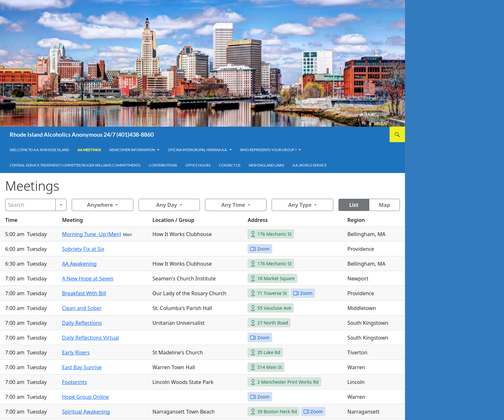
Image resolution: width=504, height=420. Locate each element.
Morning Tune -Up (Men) (92, 234)
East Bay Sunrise (82, 367)
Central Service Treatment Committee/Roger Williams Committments (75, 165)
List (354, 205)
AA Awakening (79, 264)
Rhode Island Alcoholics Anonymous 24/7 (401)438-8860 (82, 134)
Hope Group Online (85, 397)
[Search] (30, 205)
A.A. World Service (310, 165)
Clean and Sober (82, 308)
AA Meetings (89, 150)
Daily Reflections (82, 323)
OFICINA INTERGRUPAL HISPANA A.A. (198, 150)
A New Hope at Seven (88, 278)
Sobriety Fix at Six (83, 249)
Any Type (300, 205)
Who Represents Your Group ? (268, 150)
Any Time (233, 205)
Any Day (167, 205)
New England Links (266, 165)
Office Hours (198, 165)
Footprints (74, 382)
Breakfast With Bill (84, 293)
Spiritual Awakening (86, 412)
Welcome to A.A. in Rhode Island (39, 150)
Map (384, 205)
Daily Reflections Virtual (90, 338)
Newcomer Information (132, 150)
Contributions (163, 165)
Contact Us (230, 165)
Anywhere (100, 205)
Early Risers (76, 352)
